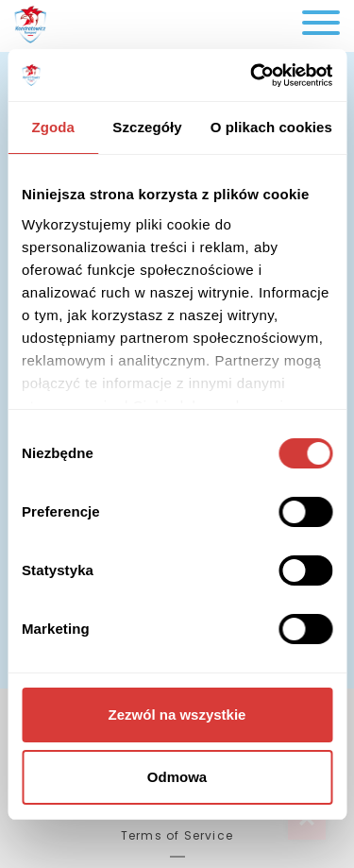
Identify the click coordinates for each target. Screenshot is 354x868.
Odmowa (177, 777)
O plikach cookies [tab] (271, 127)
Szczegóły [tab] (147, 127)
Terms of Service (177, 835)
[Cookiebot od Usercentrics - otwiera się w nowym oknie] (252, 76)
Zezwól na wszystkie (177, 715)
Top (307, 821)
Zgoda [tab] (53, 127)
